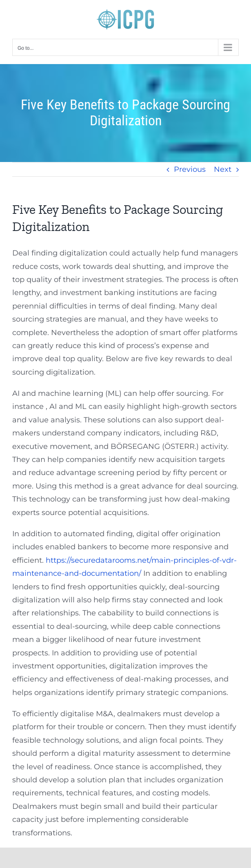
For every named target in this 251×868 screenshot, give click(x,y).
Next (223, 169)
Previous (190, 169)
